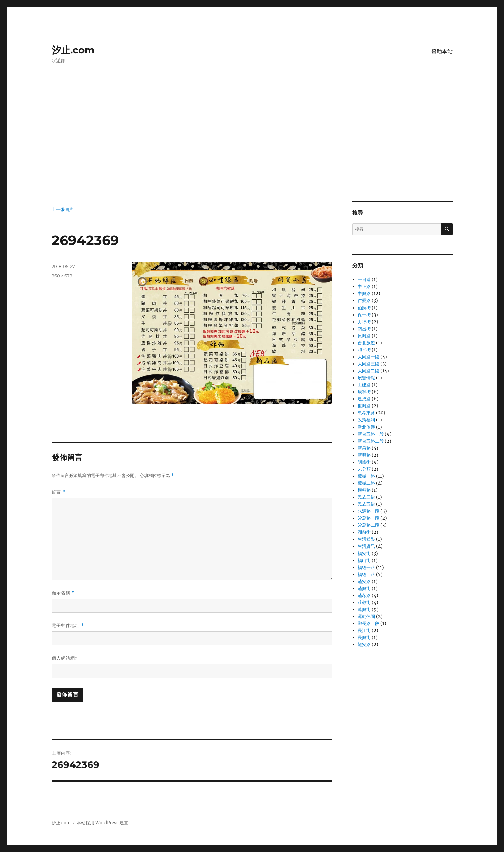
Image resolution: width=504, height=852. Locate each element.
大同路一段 (369, 357)
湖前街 (364, 532)
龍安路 (364, 645)
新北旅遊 (366, 427)
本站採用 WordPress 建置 (103, 823)
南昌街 (364, 329)
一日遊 (364, 280)
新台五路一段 (371, 434)
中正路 (364, 287)
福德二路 (366, 574)
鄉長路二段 (369, 624)
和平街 (364, 350)
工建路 (364, 385)
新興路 (364, 455)
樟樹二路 (366, 483)
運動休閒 (366, 617)
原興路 (364, 336)
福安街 (364, 553)
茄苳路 (364, 595)
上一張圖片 (63, 209)
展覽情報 (366, 378)
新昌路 (364, 448)
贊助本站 (442, 52)
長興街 (364, 638)
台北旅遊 (366, 343)
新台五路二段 (371, 441)
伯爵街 (364, 308)
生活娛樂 (366, 539)
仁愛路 (364, 301)
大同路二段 (369, 371)
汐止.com (73, 50)
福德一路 (366, 567)
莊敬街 (364, 602)
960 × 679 (62, 276)
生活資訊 (366, 546)
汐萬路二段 (369, 525)
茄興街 (364, 588)
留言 (59, 492)
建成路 (364, 399)
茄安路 (364, 581)
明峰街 (364, 462)
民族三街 (366, 497)
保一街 (364, 315)
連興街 (364, 610)
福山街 (364, 560)
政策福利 (366, 420)
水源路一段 (369, 511)
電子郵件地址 (68, 626)
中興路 (364, 294)
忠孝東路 (366, 413)
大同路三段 (369, 364)
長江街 (364, 631)
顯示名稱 (63, 593)
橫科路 (364, 490)
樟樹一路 (366, 476)
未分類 (364, 469)
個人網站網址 (66, 658)
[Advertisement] (252, 151)
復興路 (364, 406)
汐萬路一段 (369, 518)
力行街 (364, 322)
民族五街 (366, 504)
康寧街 (364, 392)
